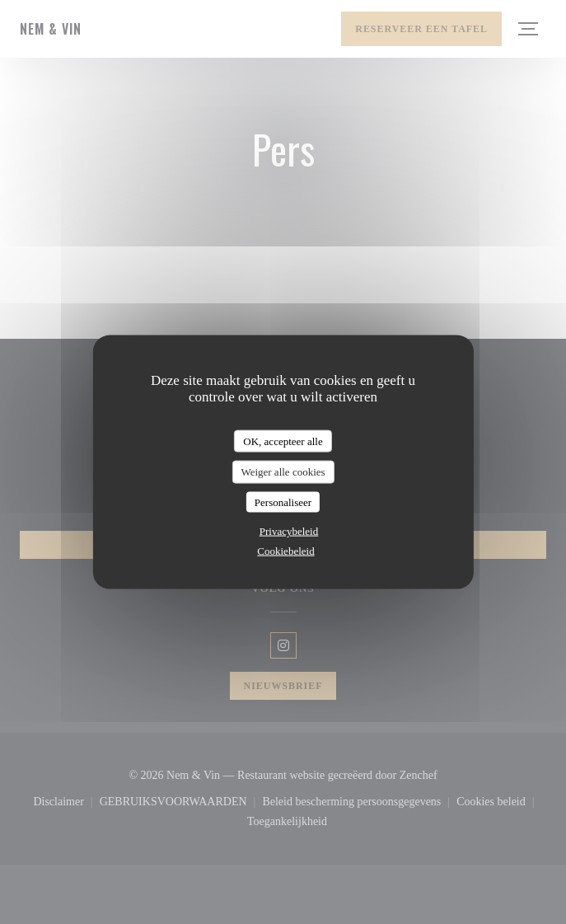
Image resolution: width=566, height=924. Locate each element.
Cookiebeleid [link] (285, 551)
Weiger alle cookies (283, 472)
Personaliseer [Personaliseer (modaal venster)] (283, 502)
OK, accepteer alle (283, 441)
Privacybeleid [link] (289, 531)
